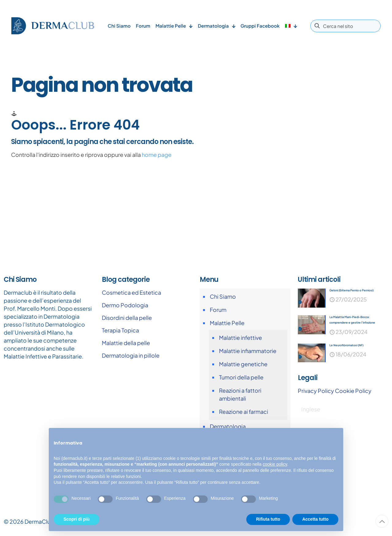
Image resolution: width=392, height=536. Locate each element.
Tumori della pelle (241, 377)
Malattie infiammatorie (248, 351)
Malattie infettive (240, 338)
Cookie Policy (353, 392)
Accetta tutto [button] (315, 519)
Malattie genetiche (243, 364)
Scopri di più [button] (77, 519)
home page (157, 155)
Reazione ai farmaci (244, 412)
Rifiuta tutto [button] (268, 519)
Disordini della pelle (127, 318)
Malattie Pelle (227, 323)
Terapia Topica (120, 330)
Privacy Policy (316, 392)
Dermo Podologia (125, 305)
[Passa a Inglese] (311, 410)
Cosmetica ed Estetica (131, 292)
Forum (218, 310)
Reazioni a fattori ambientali (240, 394)
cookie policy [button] (275, 464)
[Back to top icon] (382, 521)
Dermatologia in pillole (131, 355)
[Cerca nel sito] (346, 26)
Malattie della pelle (126, 343)
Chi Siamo (223, 296)
